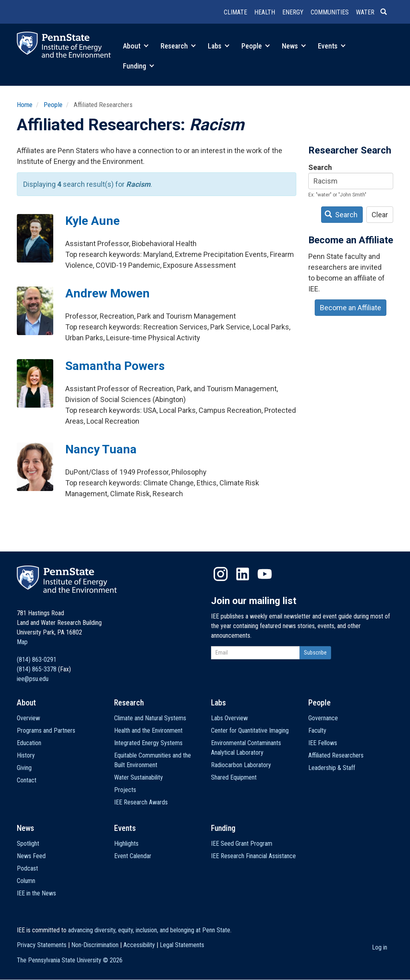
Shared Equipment (234, 777)
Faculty (317, 730)
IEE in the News (36, 893)
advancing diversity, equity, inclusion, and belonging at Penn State (149, 930)
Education (29, 743)
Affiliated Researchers (336, 755)
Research (178, 46)
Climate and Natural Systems (150, 718)
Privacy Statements (42, 945)
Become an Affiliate (351, 308)
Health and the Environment (148, 730)
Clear (380, 215)
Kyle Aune (92, 221)
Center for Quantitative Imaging (250, 730)
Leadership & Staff (332, 768)
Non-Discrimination (95, 945)
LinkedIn (243, 574)
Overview (28, 718)
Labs (219, 46)
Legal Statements (182, 945)
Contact (27, 780)
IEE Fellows (323, 743)
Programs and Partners (46, 730)
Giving (24, 768)
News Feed (31, 856)
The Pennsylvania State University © (70, 960)
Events (332, 46)
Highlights (126, 844)
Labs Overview (229, 718)
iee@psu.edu (33, 679)
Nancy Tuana (101, 449)
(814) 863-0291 (37, 660)
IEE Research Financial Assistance (253, 856)
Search (320, 167)
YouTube (265, 574)
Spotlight (28, 844)
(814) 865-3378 (37, 669)
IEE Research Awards (141, 802)
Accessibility (139, 945)
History (26, 755)
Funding (139, 66)
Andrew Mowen (108, 293)
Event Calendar (133, 856)
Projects (125, 790)
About (136, 46)
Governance (323, 718)
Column (26, 881)
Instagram (221, 574)
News (294, 46)
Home (25, 105)
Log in (380, 947)
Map (22, 642)
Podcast (27, 868)
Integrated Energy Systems (148, 743)
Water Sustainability (139, 777)
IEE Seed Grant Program (242, 844)
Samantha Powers (115, 366)
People (256, 46)
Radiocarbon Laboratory (241, 765)
